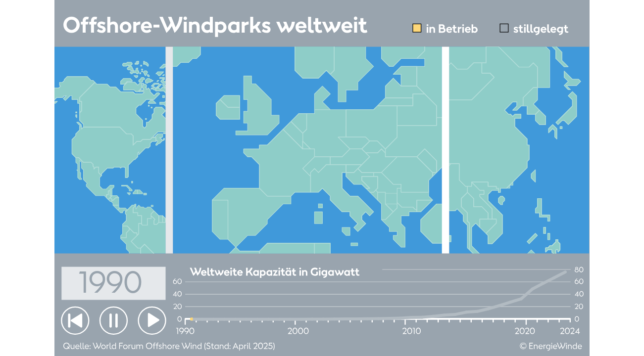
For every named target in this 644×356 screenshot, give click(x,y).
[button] (75, 321)
